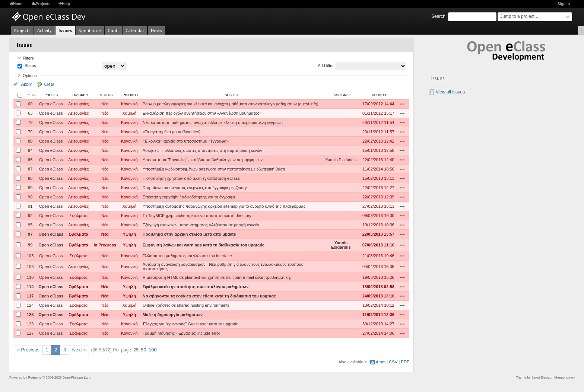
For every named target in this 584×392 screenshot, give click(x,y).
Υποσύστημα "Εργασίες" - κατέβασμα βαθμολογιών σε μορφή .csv (203, 160)
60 (30, 104)
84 (30, 150)
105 (30, 256)
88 (30, 178)
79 (30, 132)
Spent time (90, 30)
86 (30, 160)
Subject (232, 95)
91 (30, 206)
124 (30, 305)
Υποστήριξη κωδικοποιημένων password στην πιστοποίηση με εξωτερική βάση (214, 169)
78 (30, 122)
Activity (45, 30)
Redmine (35, 377)
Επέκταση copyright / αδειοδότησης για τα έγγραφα (189, 197)
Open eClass (51, 104)
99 (30, 245)
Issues (65, 30)
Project (52, 95)
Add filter (326, 66)
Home (18, 4)
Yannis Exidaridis (341, 160)
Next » (78, 350)
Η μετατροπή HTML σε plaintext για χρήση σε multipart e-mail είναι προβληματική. (217, 277)
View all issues (450, 92)
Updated (380, 95)
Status (30, 66)
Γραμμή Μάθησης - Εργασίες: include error (181, 333)
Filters (28, 58)
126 (30, 324)
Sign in (564, 4)
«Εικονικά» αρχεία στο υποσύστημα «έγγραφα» (186, 141)
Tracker (80, 95)
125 (30, 315)
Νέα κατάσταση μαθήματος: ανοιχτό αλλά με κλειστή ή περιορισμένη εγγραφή (213, 122)
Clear (46, 84)
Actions (402, 104)
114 (30, 287)
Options (30, 76)
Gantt (113, 30)
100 (150, 350)
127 (30, 333)
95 (30, 225)
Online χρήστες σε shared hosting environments (186, 305)
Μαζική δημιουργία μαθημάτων (173, 315)
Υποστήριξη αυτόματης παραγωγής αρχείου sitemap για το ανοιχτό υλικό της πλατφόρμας (224, 206)
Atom (382, 361)
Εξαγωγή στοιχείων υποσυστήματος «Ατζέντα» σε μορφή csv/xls (201, 225)
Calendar (135, 30)
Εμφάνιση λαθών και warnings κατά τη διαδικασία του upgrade (204, 245)
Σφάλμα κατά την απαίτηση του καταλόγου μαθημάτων (196, 287)
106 (30, 267)
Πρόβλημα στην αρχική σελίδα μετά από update (189, 234)
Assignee (342, 95)
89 (30, 188)
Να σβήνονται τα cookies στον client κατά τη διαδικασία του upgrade (209, 296)
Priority (131, 95)
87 (30, 169)
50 (142, 350)
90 (30, 197)
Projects (43, 4)
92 (30, 216)
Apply (26, 84)
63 (30, 113)
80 (30, 141)
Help (66, 4)
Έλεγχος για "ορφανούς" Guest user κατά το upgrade (191, 324)
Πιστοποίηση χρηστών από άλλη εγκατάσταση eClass (191, 178)
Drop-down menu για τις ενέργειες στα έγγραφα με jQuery (195, 188)
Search (438, 16)
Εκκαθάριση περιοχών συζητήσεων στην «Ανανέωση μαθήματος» (202, 113)
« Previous (28, 350)
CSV (394, 361)
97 (30, 234)
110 (30, 277)
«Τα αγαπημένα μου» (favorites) (172, 132)
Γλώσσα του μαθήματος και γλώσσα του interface (187, 256)
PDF (405, 361)
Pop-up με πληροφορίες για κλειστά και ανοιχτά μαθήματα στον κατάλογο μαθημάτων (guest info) (231, 104)
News (156, 30)
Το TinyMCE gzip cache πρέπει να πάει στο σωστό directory (197, 216)
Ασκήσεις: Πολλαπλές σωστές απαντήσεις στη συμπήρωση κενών (202, 150)
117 (30, 296)
